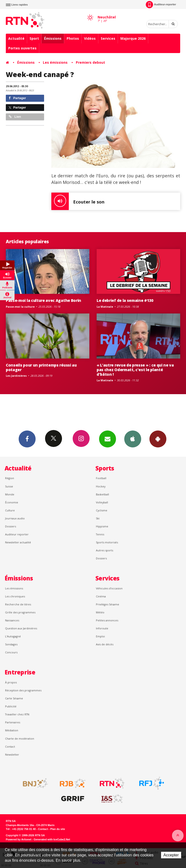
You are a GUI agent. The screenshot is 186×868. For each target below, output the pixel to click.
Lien (15, 117)
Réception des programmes (23, 690)
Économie (12, 502)
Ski (98, 518)
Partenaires (13, 722)
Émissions (53, 38)
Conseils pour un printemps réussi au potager (41, 367)
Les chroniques (15, 596)
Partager (17, 98)
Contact (10, 747)
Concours (11, 652)
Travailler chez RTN (17, 714)
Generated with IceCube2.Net (52, 839)
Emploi (100, 636)
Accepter (171, 855)
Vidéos (90, 38)
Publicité (11, 706)
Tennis (100, 534)
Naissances (12, 620)
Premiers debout (90, 62)
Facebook (27, 439)
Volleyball (102, 502)
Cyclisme (102, 510)
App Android (158, 439)
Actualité (16, 38)
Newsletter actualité (18, 542)
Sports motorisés (107, 542)
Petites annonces (107, 620)
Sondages (11, 644)
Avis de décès (105, 644)
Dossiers (11, 526)
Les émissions (55, 62)
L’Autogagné (13, 636)
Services (108, 38)
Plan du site (58, 829)
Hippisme (102, 526)
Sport (34, 38)
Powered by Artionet (19, 839)
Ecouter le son (78, 201)
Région (10, 478)
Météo (100, 612)
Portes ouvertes (22, 48)
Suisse (9, 486)
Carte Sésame (14, 698)
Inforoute (102, 628)
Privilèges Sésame (108, 604)
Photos (73, 38)
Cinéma (101, 596)
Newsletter (12, 755)
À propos (11, 682)
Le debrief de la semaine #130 (125, 300)
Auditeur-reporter (161, 5)
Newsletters (108, 439)
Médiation (12, 730)
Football (101, 478)
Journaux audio (15, 518)
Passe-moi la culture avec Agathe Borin (43, 300)
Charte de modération (20, 739)
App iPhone (133, 439)
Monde (10, 494)
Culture (10, 510)
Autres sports (105, 550)
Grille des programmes (20, 612)
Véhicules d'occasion (109, 588)
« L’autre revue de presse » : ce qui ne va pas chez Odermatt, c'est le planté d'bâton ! (135, 370)
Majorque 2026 (133, 38)
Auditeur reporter (17, 534)
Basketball (102, 494)
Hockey (101, 486)
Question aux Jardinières (21, 628)
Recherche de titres (18, 604)
